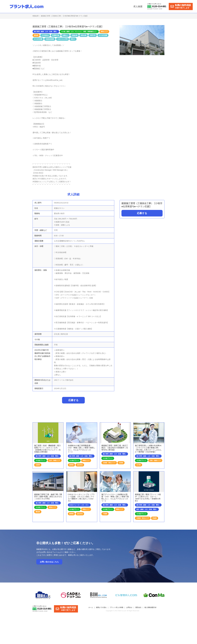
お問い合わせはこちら (49, 562)
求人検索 (138, 7)
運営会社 (138, 607)
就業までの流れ (101, 607)
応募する (142, 213)
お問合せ (129, 607)
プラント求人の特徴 (116, 607)
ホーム (91, 607)
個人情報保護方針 (150, 607)
